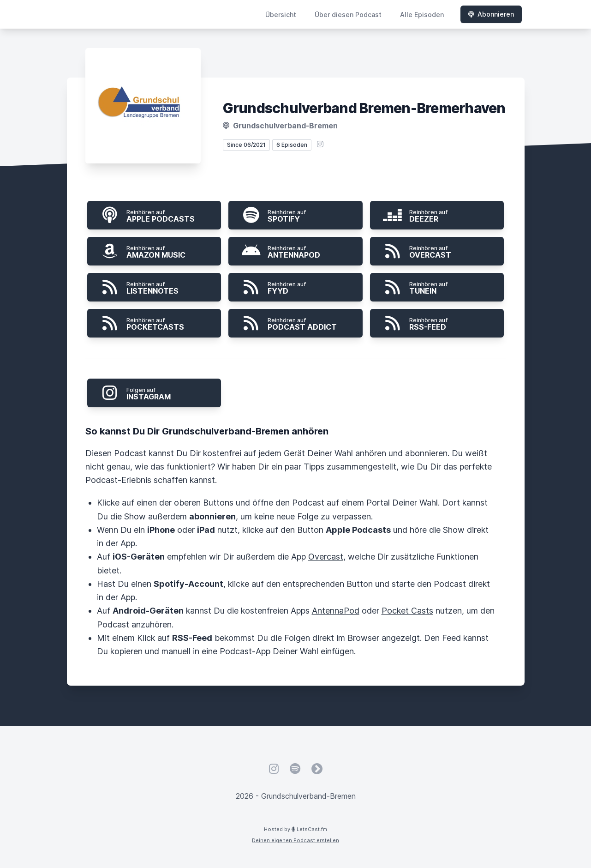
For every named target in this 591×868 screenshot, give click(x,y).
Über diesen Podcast (348, 15)
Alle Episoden (422, 15)
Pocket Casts (407, 611)
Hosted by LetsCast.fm (295, 829)
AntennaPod (336, 611)
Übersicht (281, 15)
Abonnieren (491, 14)
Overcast (326, 557)
